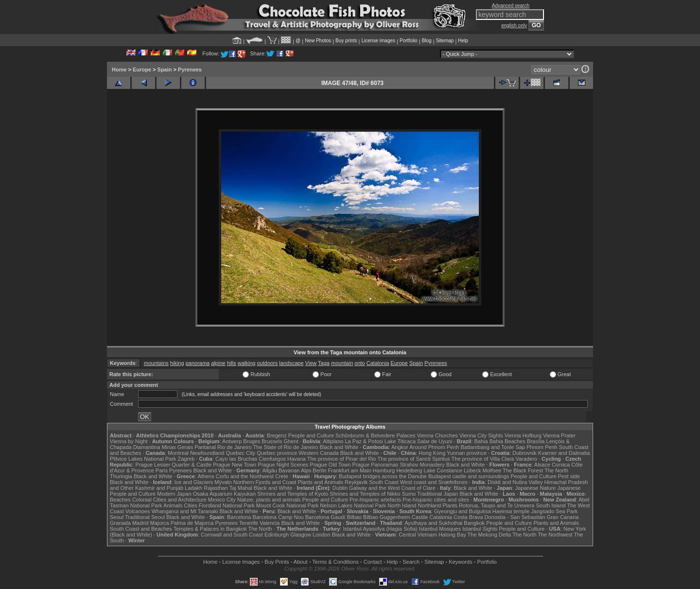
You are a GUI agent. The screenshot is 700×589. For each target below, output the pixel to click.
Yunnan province (467, 453)
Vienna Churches (437, 435)
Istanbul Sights (480, 529)
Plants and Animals (320, 482)
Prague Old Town (330, 465)
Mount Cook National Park (287, 505)
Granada (120, 523)
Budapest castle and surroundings (469, 476)
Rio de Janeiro (235, 447)
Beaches (120, 500)
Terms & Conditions (335, 562)
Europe (142, 69)
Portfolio (409, 41)
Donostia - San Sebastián (515, 517)
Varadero (526, 459)
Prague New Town (235, 465)
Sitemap (445, 41)
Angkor (400, 447)
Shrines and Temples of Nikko (365, 494)
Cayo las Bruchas (236, 459)
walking (247, 363)
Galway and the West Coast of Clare (392, 488)
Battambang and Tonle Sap (493, 447)
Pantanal (205, 447)
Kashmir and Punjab (159, 488)
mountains (156, 363)
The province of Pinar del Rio (342, 459)
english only (514, 26)
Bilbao (354, 517)
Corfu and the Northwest (245, 476)
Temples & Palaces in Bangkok (210, 529)
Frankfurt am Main (350, 470)
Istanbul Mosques (440, 529)
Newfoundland (207, 453)
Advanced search (511, 6)
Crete (282, 476)
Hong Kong (432, 453)
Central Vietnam (418, 535)
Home (119, 69)
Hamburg (384, 470)
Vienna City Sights (481, 435)
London (322, 535)
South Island (551, 505)
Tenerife (249, 523)
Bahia (481, 441)
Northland (430, 505)
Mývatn (223, 482)
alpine (218, 363)
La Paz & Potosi (364, 441)
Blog (427, 41)
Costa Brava (468, 517)
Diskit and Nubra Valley (515, 482)
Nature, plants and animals (269, 500)
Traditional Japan (437, 494)
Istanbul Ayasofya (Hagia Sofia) (380, 529)
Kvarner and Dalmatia (564, 453)
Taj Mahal (241, 488)
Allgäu (270, 470)
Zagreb (186, 459)
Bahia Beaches (507, 441)
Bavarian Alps (295, 470)
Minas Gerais (177, 447)
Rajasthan (216, 488)
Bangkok (474, 523)
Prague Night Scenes (283, 465)
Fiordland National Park (227, 505)
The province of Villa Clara (483, 459)
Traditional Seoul (145, 517)
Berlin (319, 470)
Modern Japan (174, 494)
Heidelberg (409, 470)
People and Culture (311, 435)
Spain (165, 69)
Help (463, 41)
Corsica (561, 465)
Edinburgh (277, 535)
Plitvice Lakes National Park (143, 459)
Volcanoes (138, 511)
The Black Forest (523, 470)
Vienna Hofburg (523, 435)
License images (378, 41)
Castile (420, 517)
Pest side (569, 476)
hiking (177, 363)
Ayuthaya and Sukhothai (433, 523)
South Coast (384, 482)
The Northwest (555, 535)
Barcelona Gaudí (325, 517)
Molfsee (492, 470)
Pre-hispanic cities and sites (436, 500)
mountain (342, 363)
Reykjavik (356, 482)
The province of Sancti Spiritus (414, 459)
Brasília (536, 441)
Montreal (178, 453)
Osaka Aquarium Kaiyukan (225, 494)
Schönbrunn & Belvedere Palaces (376, 435)
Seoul (117, 517)
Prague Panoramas (376, 465)
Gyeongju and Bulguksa (463, 511)
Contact (373, 562)
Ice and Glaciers (194, 482)
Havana (297, 459)
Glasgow (301, 535)
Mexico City (222, 500)
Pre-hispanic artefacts (375, 500)
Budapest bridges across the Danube (383, 476)
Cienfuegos (272, 459)
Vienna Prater (559, 435)
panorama (198, 363)
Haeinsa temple (511, 511)
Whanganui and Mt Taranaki (185, 511)
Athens (206, 476)
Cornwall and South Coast (232, 535)
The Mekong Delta (490, 535)
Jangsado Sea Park (554, 511)
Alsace (542, 465)
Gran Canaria (562, 517)
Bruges (252, 441)
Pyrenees (190, 69)
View (311, 363)
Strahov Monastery (422, 465)
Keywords (460, 562)
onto (359, 363)
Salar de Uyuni (435, 441)
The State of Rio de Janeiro (286, 447)
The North (556, 470)
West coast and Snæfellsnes (434, 482)
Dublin (340, 488)
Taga (324, 363)
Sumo (409, 494)
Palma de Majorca (192, 523)
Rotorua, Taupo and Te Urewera (497, 505)
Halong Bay (452, 535)
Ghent (291, 441)
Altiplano (333, 441)
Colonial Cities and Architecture (169, 500)
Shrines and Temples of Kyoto (293, 494)
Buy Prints (277, 562)
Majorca (160, 523)
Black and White (339, 447)
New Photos (318, 41)
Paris (162, 470)
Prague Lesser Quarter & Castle (174, 465)
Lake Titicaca (400, 441)
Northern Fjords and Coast (265, 482)
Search (411, 562)
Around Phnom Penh (434, 447)
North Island (402, 505)
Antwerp (232, 441)
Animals (173, 505)
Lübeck (472, 470)
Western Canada (318, 453)
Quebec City (241, 453)
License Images (241, 562)
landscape (291, 363)
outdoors (267, 363)
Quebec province (277, 453)
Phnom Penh (542, 447)
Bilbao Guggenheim (387, 517)
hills (232, 363)
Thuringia (121, 476)
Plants (450, 505)
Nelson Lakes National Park (353, 505)
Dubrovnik (525, 453)
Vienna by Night (129, 441)
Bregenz (277, 435)
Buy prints (346, 41)
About (301, 562)
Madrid (140, 523)
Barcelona (239, 517)
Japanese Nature (536, 488)
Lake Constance (443, 470)
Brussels (272, 441)
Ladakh (193, 488)
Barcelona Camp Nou (278, 517)
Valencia (270, 523)
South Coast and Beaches (141, 529)
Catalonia (378, 363)
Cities (191, 505)
